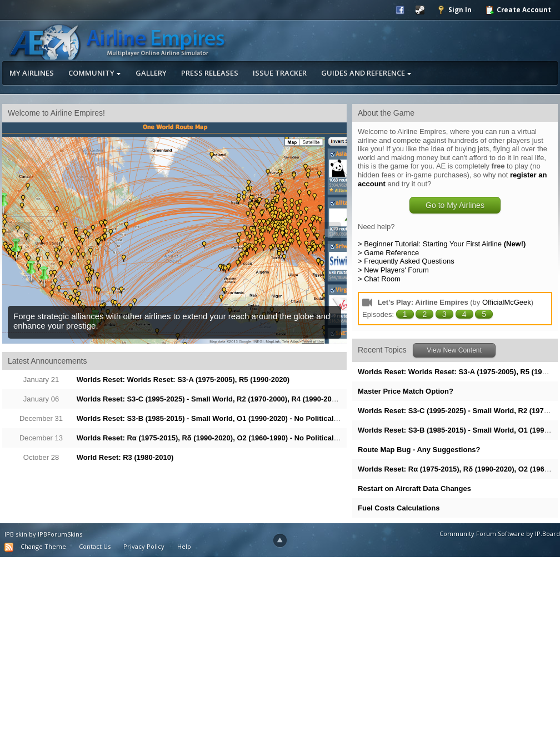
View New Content (454, 350)
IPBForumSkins (60, 534)
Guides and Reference (366, 73)
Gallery (151, 73)
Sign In (454, 10)
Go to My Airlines (455, 205)
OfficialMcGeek (507, 302)
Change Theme (43, 546)
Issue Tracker (280, 73)
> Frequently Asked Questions (406, 261)
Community (95, 73)
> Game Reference (388, 253)
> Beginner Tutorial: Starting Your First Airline (442, 244)
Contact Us (95, 546)
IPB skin (16, 534)
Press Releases (210, 73)
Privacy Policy (144, 546)
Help (184, 546)
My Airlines (32, 73)
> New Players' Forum (393, 270)
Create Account (518, 10)
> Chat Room (379, 279)
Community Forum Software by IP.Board (500, 534)
